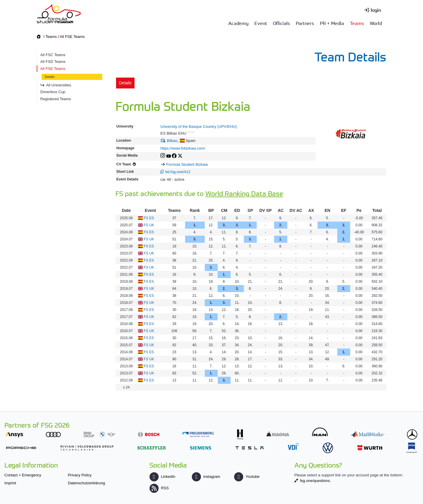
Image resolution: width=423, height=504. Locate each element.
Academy (238, 23)
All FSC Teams (53, 55)
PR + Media (332, 23)
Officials (281, 23)
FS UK (149, 225)
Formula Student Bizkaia (187, 164)
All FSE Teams (72, 37)
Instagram (206, 477)
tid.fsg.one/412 (178, 172)
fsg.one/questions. (315, 481)
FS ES (149, 218)
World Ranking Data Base (244, 193)
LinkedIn (162, 477)
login (376, 10)
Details (50, 77)
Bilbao (172, 141)
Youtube (247, 477)
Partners (305, 23)
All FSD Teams (53, 62)
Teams (357, 23)
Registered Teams (56, 99)
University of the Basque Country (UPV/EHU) (199, 127)
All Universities (59, 85)
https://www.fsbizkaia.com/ (183, 148)
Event (261, 23)
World (376, 23)
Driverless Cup (53, 92)
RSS (159, 488)
